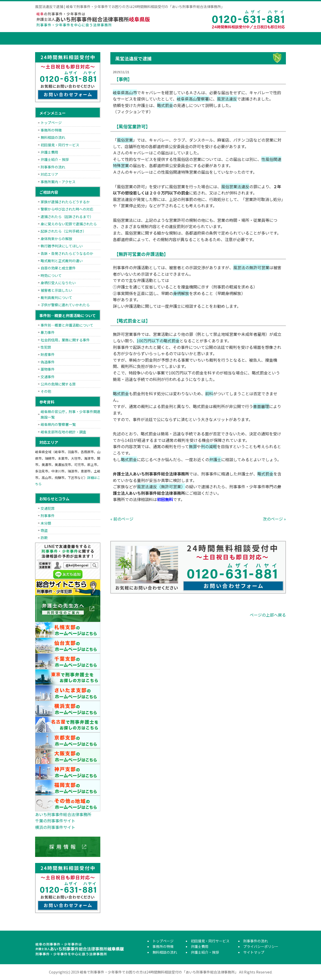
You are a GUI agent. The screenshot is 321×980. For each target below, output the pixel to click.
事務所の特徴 (79, 38)
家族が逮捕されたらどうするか (65, 202)
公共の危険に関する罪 (58, 384)
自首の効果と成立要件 (58, 268)
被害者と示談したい (56, 290)
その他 (46, 391)
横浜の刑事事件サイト (55, 827)
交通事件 (48, 377)
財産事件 (48, 354)
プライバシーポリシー (261, 946)
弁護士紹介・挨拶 (229, 38)
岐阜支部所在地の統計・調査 (63, 432)
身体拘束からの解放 (56, 239)
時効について (51, 275)
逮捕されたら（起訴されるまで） (67, 217)
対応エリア (49, 174)
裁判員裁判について (56, 298)
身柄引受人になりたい (58, 283)
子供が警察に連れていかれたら (65, 305)
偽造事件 (48, 362)
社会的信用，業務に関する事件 (65, 340)
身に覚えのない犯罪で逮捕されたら (69, 224)
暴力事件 (48, 332)
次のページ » (274, 519)
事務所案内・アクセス (58, 182)
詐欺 (44, 538)
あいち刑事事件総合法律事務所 (63, 814)
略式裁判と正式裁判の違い (62, 261)
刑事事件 (48, 516)
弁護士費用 (192, 38)
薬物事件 (48, 369)
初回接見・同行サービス (154, 38)
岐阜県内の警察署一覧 (58, 424)
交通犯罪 (48, 508)
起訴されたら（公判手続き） (63, 231)
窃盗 (44, 530)
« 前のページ (122, 519)
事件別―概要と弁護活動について (67, 325)
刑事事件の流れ (267, 38)
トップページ (48, 38)
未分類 (46, 523)
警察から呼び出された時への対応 (67, 209)
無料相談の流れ (117, 38)
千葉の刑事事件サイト (55, 821)
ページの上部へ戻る (268, 615)
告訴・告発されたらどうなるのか (67, 253)
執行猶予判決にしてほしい (62, 246)
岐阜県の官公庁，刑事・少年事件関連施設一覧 (70, 414)
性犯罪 (46, 347)
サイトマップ (254, 952)
